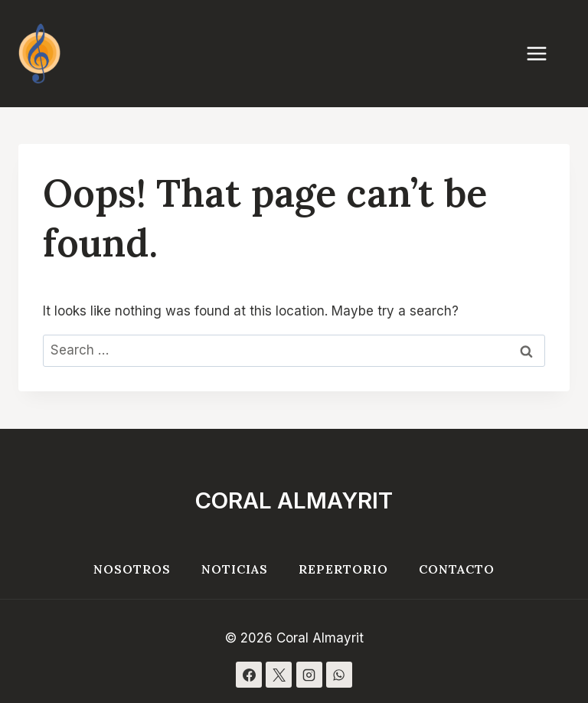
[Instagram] (309, 675)
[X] (279, 675)
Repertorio (343, 569)
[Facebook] (249, 675)
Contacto (457, 569)
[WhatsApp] (339, 675)
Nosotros (132, 569)
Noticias (235, 569)
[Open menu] (544, 53)
